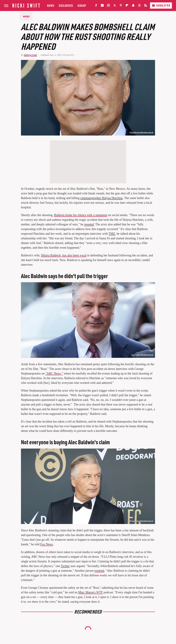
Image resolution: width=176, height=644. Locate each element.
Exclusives (66, 5)
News (51, 5)
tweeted (89, 224)
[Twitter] (115, 6)
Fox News (47, 544)
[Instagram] (108, 6)
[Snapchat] (133, 6)
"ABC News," (54, 373)
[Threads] (139, 6)
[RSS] (146, 6)
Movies (26, 16)
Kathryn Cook (31, 55)
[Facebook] (96, 6)
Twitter (65, 566)
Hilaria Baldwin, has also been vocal (64, 255)
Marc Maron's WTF (90, 592)
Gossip (82, 5)
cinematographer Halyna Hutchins (101, 198)
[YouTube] (102, 6)
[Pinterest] (121, 6)
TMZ (112, 234)
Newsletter (161, 5)
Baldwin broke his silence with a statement (81, 215)
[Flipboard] (127, 6)
